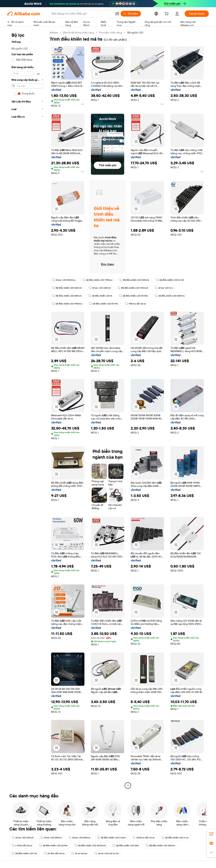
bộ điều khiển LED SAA (126, 846)
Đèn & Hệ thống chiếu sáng (78, 33)
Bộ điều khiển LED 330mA (134, 280)
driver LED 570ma (51, 838)
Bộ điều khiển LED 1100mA (133, 288)
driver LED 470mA (23, 838)
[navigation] (27, 409)
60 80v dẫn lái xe (54, 853)
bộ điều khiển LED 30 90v (104, 304)
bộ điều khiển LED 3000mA (90, 846)
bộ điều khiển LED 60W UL (170, 296)
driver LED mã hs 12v (107, 853)
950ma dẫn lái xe (136, 304)
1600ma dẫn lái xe (144, 838)
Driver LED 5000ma (64, 280)
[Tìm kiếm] (131, 14)
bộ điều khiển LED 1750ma (97, 280)
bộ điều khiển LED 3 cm (175, 838)
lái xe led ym (79, 853)
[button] (117, 14)
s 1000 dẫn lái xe (22, 846)
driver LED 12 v (164, 288)
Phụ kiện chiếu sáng (110, 33)
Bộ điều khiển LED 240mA (67, 296)
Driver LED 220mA (100, 288)
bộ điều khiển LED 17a (24, 853)
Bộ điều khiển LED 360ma (160, 846)
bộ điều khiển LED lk (100, 296)
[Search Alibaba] (82, 14)
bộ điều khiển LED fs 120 (170, 280)
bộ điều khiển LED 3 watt (112, 838)
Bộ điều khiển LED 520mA (67, 288)
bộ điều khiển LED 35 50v (133, 296)
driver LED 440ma (79, 838)
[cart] (167, 14)
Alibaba (54, 33)
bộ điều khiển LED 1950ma (67, 304)
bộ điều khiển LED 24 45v (53, 846)
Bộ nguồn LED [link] (135, 33)
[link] (211, 834)
